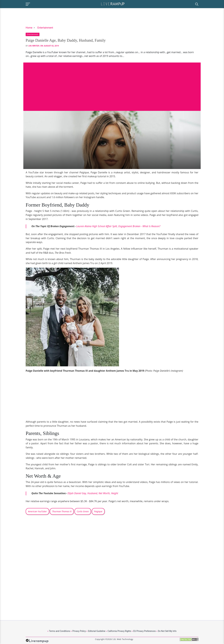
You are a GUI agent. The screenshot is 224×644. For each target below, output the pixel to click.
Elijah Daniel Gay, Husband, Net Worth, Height (93, 493)
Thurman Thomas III (62, 511)
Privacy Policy (79, 631)
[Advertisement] (112, 84)
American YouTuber (37, 511)
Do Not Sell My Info (167, 631)
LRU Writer (34, 46)
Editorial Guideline (97, 631)
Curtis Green (83, 511)
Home (29, 28)
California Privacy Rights (119, 631)
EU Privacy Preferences (145, 631)
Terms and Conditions (60, 631)
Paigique (98, 511)
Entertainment (45, 28)
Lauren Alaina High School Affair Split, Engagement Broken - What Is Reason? (118, 226)
